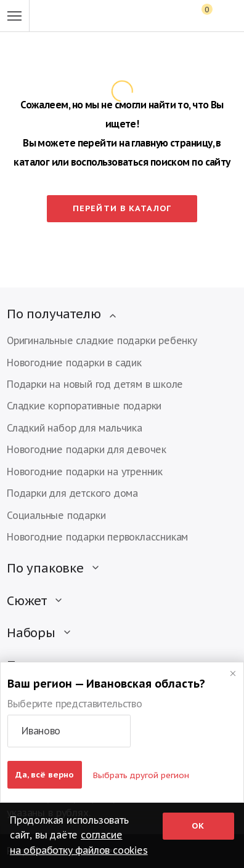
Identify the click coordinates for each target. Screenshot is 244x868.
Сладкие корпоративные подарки (84, 406)
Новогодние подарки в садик (74, 363)
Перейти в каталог (122, 208)
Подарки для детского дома (72, 493)
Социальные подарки (56, 515)
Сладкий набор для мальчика (75, 428)
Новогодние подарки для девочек (87, 449)
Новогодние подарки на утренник (85, 472)
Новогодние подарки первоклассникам (97, 537)
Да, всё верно (45, 774)
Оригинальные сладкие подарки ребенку (102, 340)
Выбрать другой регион (141, 775)
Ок (198, 826)
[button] (69, 731)
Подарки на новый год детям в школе (95, 384)
